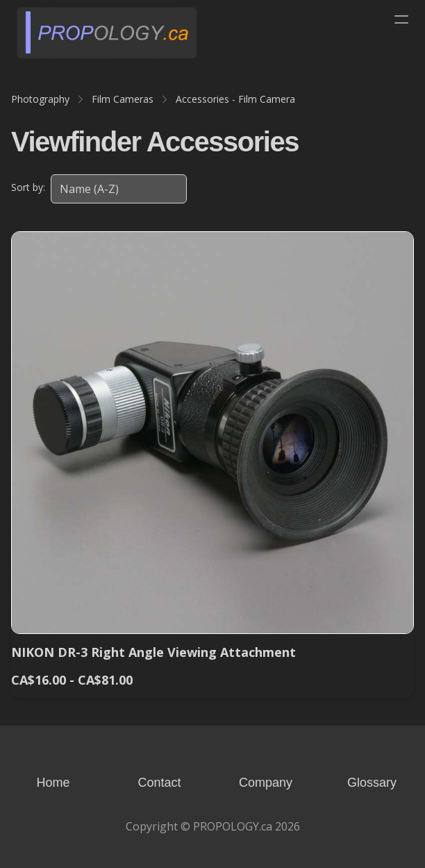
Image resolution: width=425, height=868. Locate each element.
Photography (40, 99)
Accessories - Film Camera (235, 99)
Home (53, 783)
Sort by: (28, 187)
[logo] (107, 32)
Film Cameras (123, 99)
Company (266, 783)
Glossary (372, 783)
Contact (159, 783)
